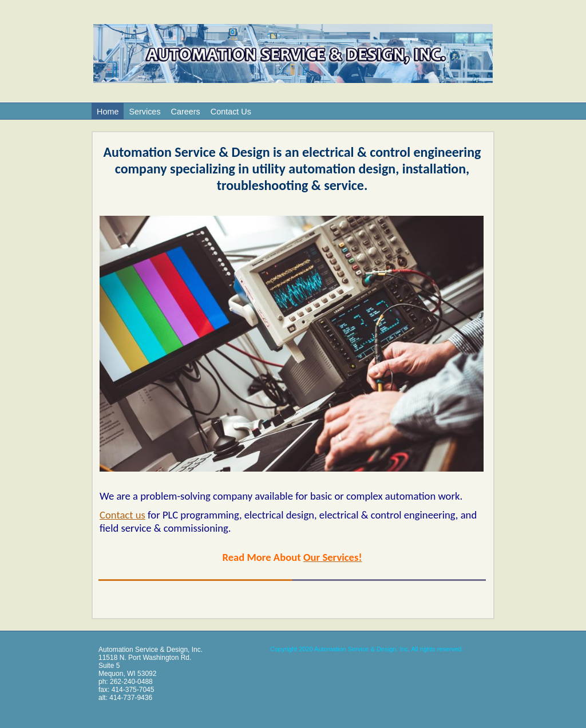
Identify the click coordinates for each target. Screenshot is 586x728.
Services (144, 112)
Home (108, 112)
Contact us (122, 515)
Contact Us (231, 112)
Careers (186, 112)
